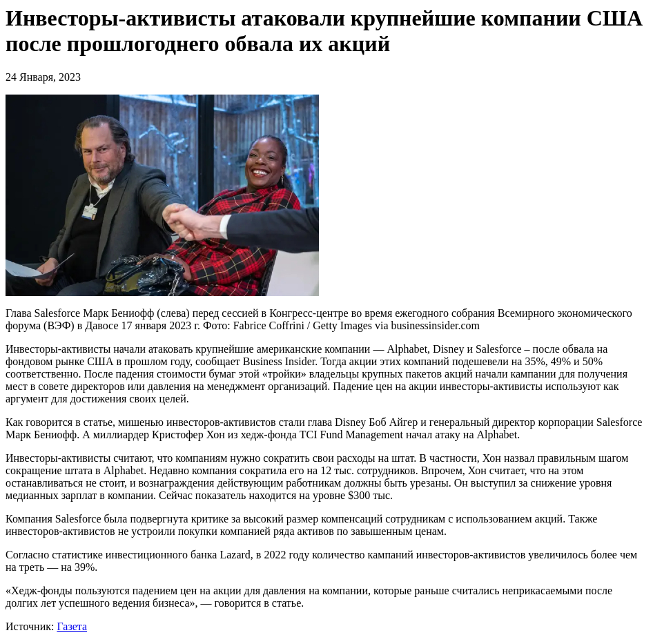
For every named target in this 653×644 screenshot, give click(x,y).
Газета (72, 626)
